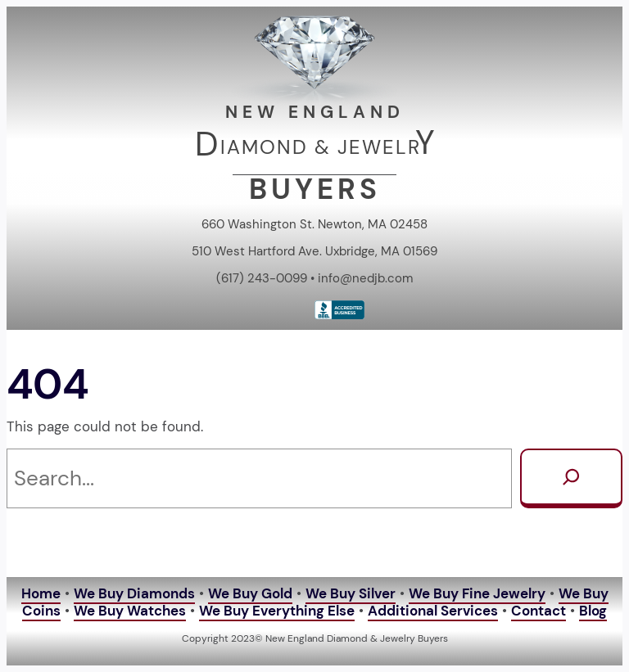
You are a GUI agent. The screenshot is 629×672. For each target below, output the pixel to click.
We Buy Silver (351, 594)
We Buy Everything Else (277, 611)
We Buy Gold (250, 594)
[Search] (571, 478)
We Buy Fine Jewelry (477, 594)
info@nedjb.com (365, 278)
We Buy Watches (130, 611)
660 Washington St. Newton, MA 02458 (314, 224)
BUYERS (315, 189)
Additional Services (433, 611)
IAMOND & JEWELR (321, 147)
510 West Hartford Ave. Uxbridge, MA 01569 (314, 251)
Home (41, 594)
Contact (538, 611)
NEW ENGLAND (315, 112)
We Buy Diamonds (134, 594)
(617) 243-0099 (262, 278)
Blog (593, 611)
